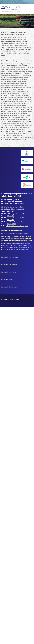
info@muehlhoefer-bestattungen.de (17, 226)
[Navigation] (29, 9)
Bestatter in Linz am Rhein (9, 265)
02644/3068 (10, 220)
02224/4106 (10, 211)
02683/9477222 (11, 224)
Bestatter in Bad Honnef (9, 272)
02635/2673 (10, 216)
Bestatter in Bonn (7, 280)
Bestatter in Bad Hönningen (10, 257)
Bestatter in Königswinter (9, 287)
